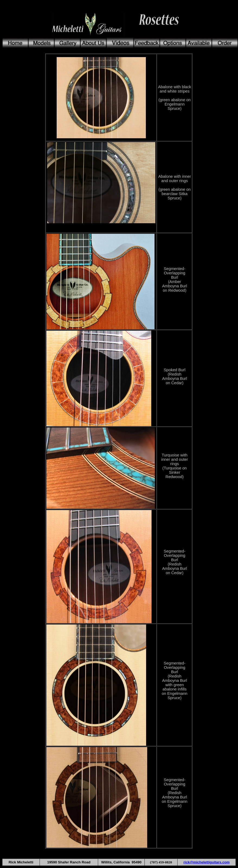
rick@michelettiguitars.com (207, 862)
